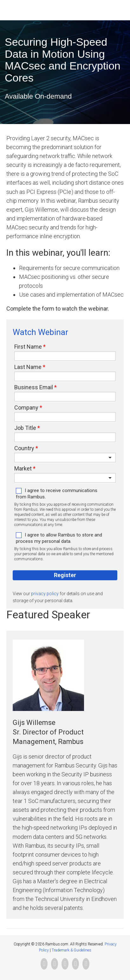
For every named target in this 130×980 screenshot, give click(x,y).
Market (23, 469)
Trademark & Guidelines (71, 950)
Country (24, 448)
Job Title (25, 428)
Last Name (28, 367)
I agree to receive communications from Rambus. (57, 494)
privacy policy (45, 594)
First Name (28, 347)
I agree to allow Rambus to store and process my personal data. (59, 538)
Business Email (34, 387)
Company (26, 408)
